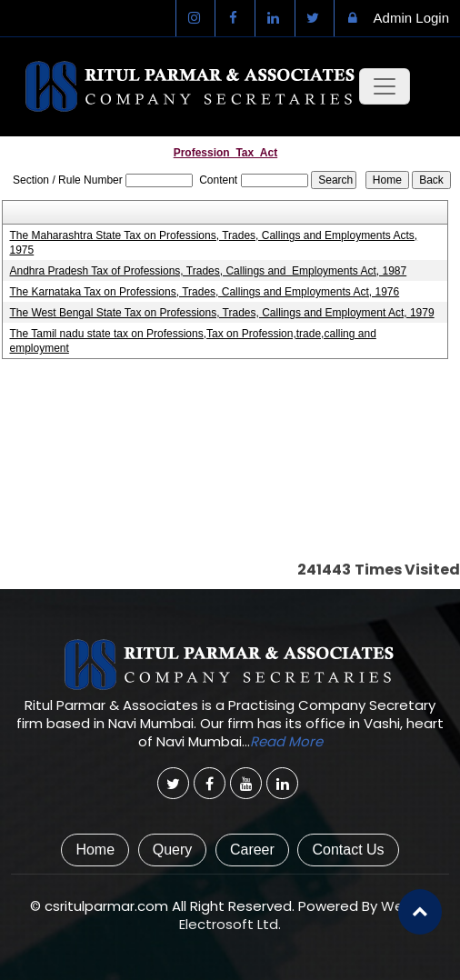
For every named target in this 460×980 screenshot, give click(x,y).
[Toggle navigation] (385, 86)
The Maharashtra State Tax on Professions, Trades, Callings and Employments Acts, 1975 (213, 243)
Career (252, 850)
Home (95, 850)
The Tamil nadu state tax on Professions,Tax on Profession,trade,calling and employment (192, 341)
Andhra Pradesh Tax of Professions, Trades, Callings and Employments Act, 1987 (208, 271)
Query (173, 850)
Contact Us (348, 850)
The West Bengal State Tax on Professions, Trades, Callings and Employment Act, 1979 (221, 313)
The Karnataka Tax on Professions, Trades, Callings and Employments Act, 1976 (204, 292)
